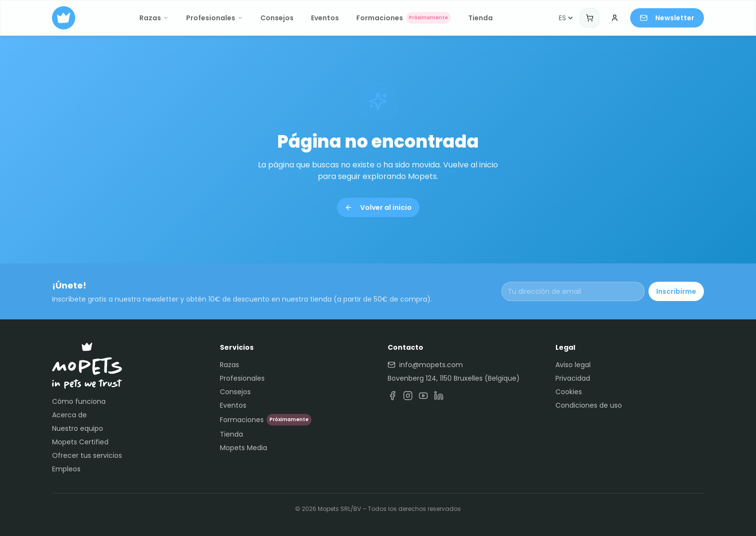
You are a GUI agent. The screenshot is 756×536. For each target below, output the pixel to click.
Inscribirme (676, 291)
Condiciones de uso (589, 405)
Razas (154, 18)
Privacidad (573, 378)
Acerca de (69, 415)
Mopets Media (243, 448)
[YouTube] (423, 396)
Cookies (569, 392)
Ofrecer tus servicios (87, 455)
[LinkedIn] (439, 396)
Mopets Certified (80, 442)
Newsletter (667, 18)
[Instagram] (408, 396)
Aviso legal (573, 365)
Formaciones (404, 18)
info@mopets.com (425, 365)
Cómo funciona (79, 401)
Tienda (480, 18)
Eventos (325, 18)
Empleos (66, 469)
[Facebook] (392, 396)
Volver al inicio (378, 207)
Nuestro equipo (78, 428)
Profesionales (215, 18)
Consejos (277, 18)
